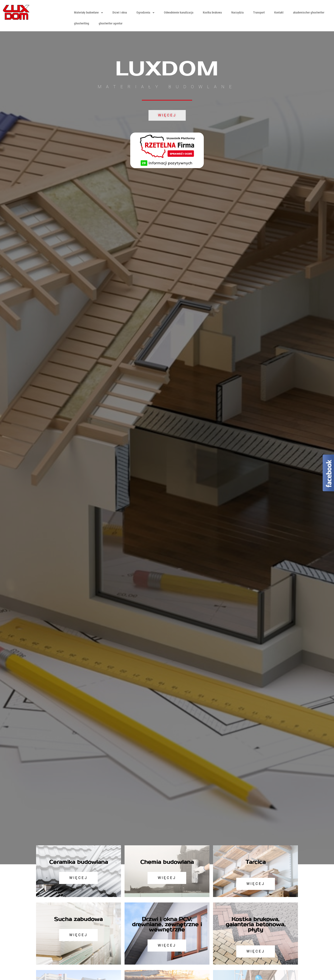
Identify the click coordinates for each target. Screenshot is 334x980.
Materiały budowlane (89, 13)
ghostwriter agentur (111, 23)
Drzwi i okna (120, 12)
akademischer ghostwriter (309, 12)
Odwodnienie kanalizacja (179, 12)
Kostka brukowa (212, 12)
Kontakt (279, 12)
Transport (259, 12)
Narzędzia (237, 12)
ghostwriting (82, 23)
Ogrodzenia (145, 13)
